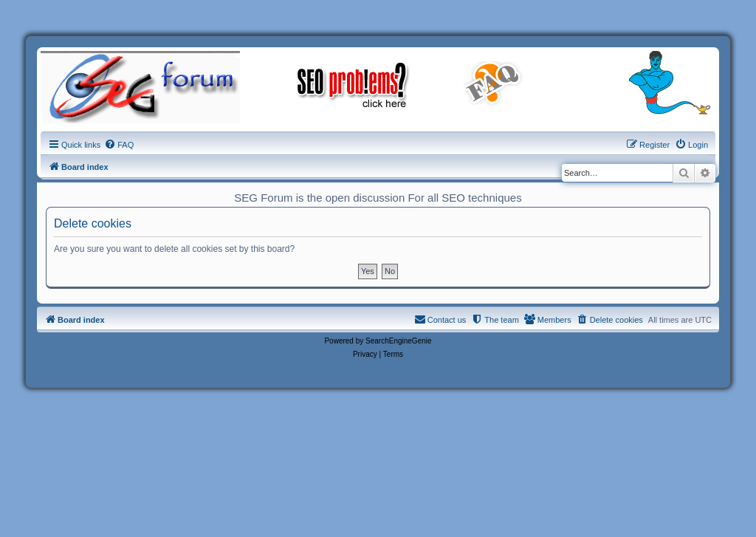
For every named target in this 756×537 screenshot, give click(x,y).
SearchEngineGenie (399, 341)
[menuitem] (119, 145)
